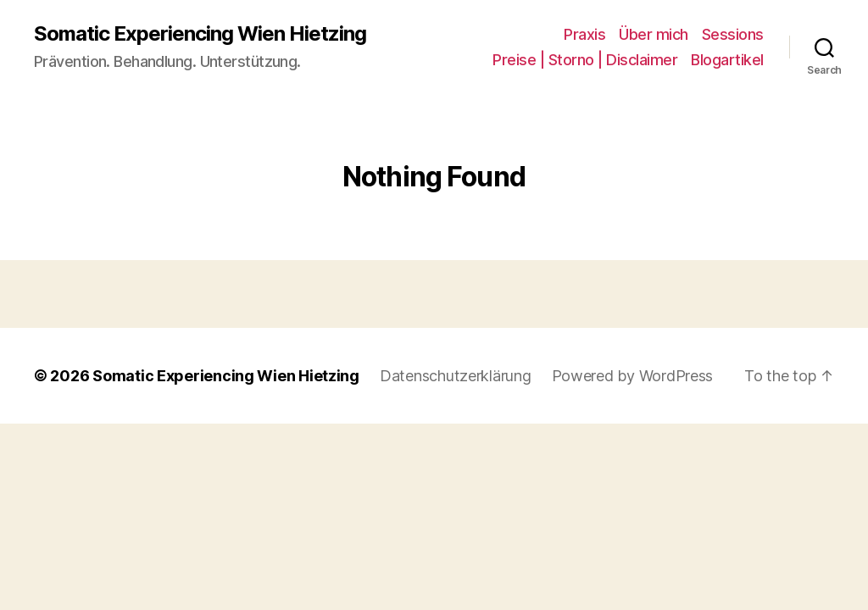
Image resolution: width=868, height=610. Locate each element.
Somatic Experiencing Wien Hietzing (200, 34)
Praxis (584, 34)
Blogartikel (727, 60)
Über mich (654, 34)
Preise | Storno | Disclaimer (585, 60)
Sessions (733, 34)
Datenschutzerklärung (456, 376)
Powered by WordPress (633, 376)
